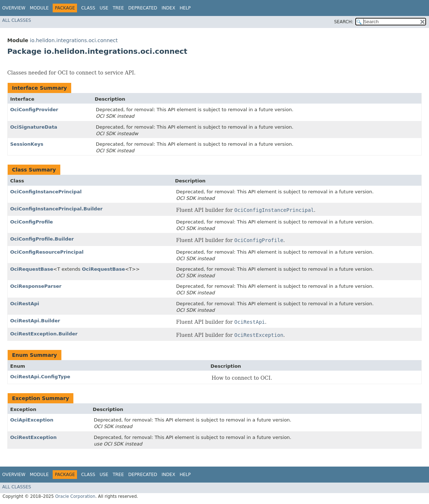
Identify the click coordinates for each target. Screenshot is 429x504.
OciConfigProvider (34, 110)
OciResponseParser (36, 286)
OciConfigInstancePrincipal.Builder (56, 209)
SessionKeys (27, 144)
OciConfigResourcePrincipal (47, 252)
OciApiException (32, 420)
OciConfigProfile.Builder (42, 239)
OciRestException (33, 437)
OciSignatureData (34, 127)
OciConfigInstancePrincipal (46, 192)
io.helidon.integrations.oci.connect (74, 40)
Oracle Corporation (75, 496)
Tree (118, 8)
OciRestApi (25, 304)
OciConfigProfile (32, 222)
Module (39, 8)
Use (104, 8)
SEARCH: (344, 22)
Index (169, 8)
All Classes (17, 20)
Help (185, 8)
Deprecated (143, 8)
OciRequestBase (32, 269)
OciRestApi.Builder (35, 321)
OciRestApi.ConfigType (40, 377)
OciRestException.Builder (44, 334)
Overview (14, 8)
